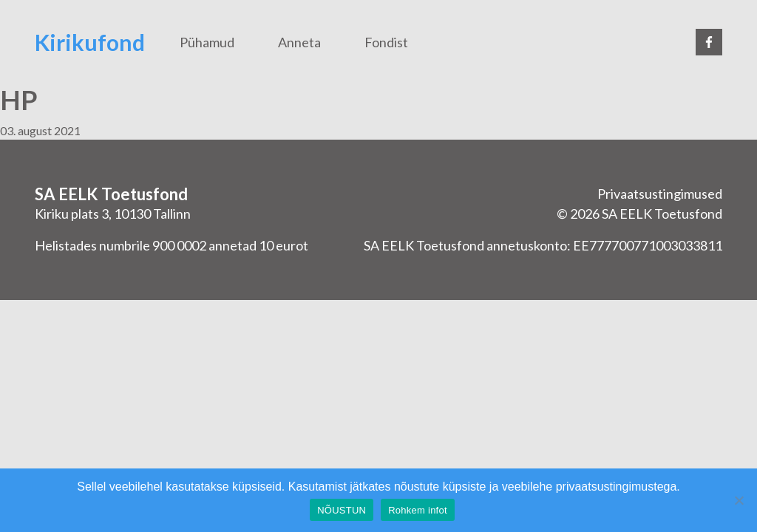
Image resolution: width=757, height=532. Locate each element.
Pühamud (207, 42)
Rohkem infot (418, 510)
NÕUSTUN (342, 510)
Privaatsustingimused (660, 194)
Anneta (299, 42)
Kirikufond (90, 42)
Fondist (386, 42)
